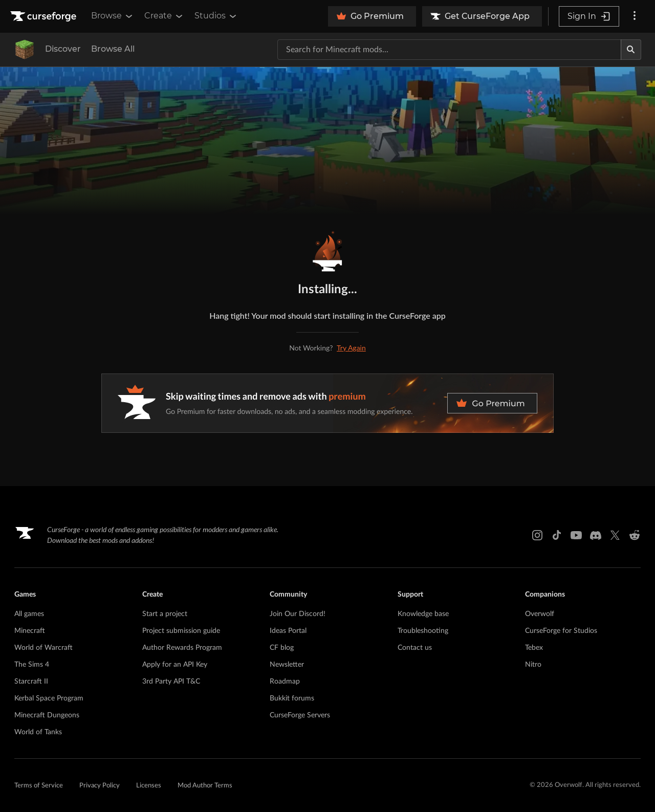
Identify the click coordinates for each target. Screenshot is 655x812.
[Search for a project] (449, 50)
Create (164, 16)
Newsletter (287, 665)
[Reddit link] (635, 535)
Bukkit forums (292, 698)
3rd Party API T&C (171, 682)
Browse (113, 16)
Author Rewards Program (182, 648)
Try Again (351, 348)
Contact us (415, 648)
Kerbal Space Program (49, 698)
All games (29, 614)
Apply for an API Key (175, 665)
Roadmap (285, 682)
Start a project (165, 614)
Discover (63, 49)
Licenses (149, 786)
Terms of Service (39, 786)
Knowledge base (423, 614)
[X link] (615, 535)
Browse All (113, 49)
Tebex (534, 648)
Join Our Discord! (298, 614)
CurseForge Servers (300, 715)
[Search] (631, 50)
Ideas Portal (288, 631)
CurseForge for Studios (561, 631)
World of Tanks (38, 732)
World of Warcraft (43, 648)
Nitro (533, 665)
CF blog (282, 648)
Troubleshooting (423, 631)
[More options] (635, 16)
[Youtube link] (576, 535)
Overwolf (540, 614)
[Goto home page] (45, 16)
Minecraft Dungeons (47, 715)
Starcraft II (31, 682)
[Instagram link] (537, 535)
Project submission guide (181, 631)
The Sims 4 (32, 665)
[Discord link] (596, 535)
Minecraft (30, 631)
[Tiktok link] (557, 535)
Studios (216, 16)
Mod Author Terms (205, 786)
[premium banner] (327, 403)
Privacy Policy (100, 786)
